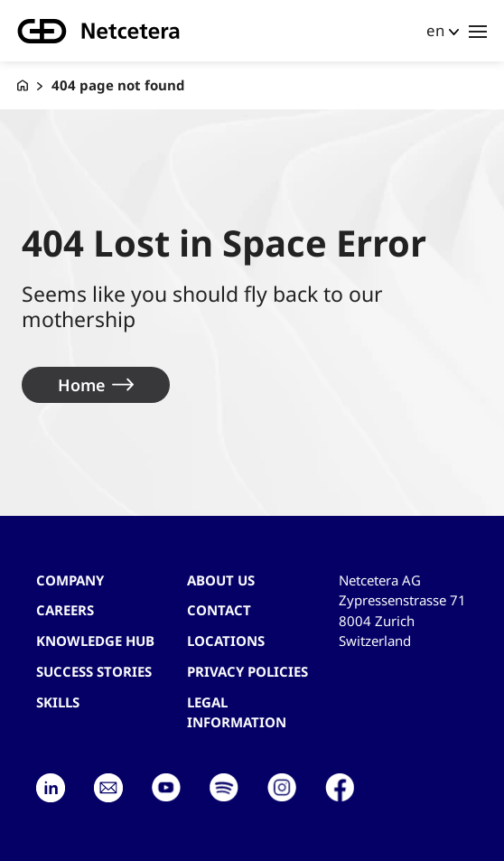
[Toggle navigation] (478, 31)
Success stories (94, 671)
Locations (226, 641)
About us (221, 580)
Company (70, 580)
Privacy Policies (247, 671)
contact (219, 610)
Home (81, 385)
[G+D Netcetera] (23, 85)
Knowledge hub (95, 641)
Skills (58, 702)
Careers (65, 610)
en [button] (435, 30)
